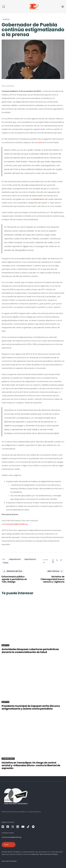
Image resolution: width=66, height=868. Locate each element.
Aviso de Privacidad (9, 861)
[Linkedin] (53, 562)
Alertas (6, 19)
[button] (4, 7)
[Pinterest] (61, 560)
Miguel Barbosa (30, 559)
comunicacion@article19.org (15, 524)
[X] (57, 560)
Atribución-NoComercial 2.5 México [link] (45, 854)
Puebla (6, 563)
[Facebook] (53, 560)
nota (40, 143)
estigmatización (15, 559)
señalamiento (39, 199)
